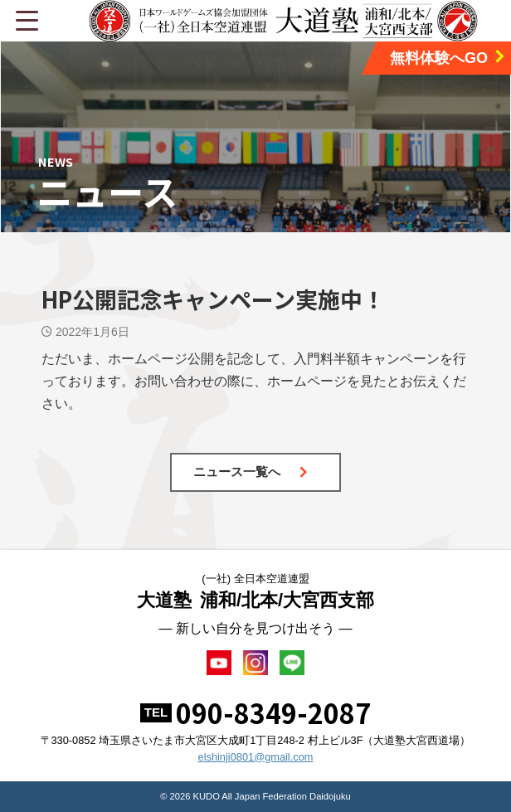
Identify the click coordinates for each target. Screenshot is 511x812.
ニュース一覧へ (251, 472)
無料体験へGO (448, 58)
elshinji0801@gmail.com (256, 757)
